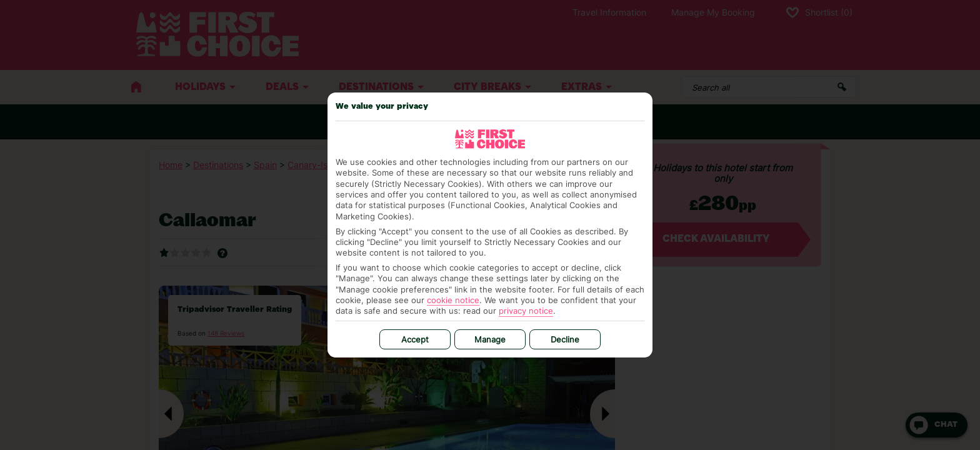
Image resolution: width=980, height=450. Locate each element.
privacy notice (526, 311)
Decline (565, 339)
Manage (490, 339)
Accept (415, 339)
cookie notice (453, 300)
